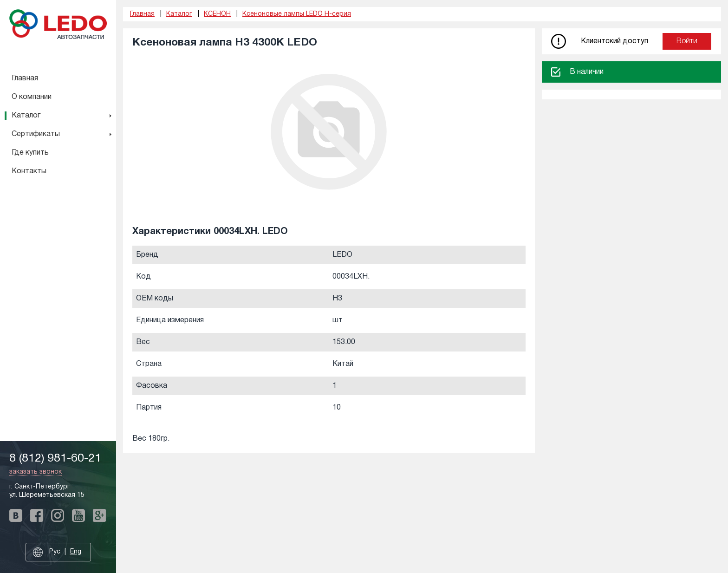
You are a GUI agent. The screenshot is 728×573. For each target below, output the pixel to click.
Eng (76, 552)
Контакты (29, 171)
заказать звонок (36, 472)
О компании (32, 97)
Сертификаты (36, 134)
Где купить (30, 153)
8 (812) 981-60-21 (55, 459)
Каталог (26, 116)
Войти (687, 41)
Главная (25, 78)
